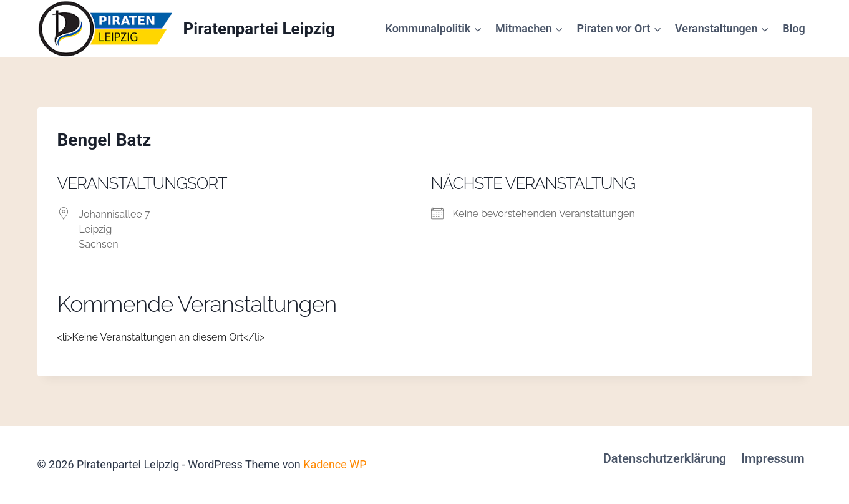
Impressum (773, 458)
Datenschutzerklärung (665, 458)
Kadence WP (335, 464)
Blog (794, 28)
